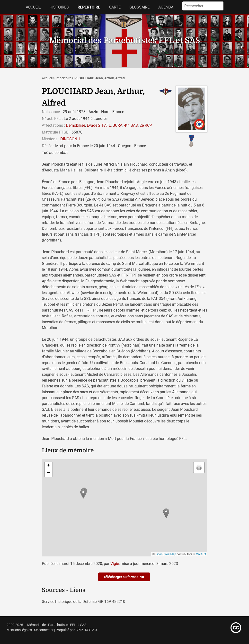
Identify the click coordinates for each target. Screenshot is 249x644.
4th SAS (131, 125)
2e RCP (146, 125)
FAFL (107, 125)
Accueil (33, 7)
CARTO (201, 554)
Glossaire (139, 7)
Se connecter (44, 630)
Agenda (166, 7)
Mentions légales (19, 630)
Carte (115, 7)
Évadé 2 (94, 125)
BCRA (117, 125)
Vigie (115, 564)
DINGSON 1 (70, 139)
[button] (83, 494)
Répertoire (89, 7)
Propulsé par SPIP (69, 630)
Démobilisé (76, 125)
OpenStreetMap (166, 554)
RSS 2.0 (91, 630)
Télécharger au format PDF (124, 577)
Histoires (59, 7)
